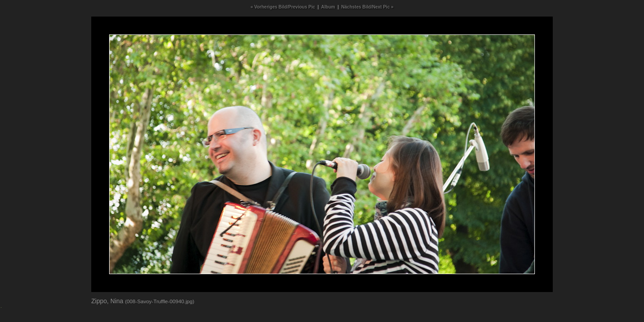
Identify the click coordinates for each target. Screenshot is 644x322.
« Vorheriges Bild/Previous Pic (283, 7)
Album (328, 7)
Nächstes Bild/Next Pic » (367, 7)
